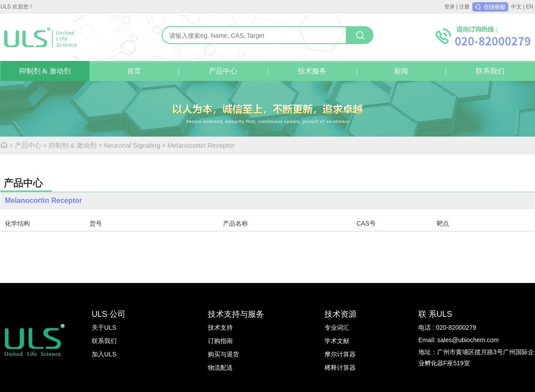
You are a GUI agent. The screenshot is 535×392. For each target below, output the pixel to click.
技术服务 (312, 71)
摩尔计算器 (340, 354)
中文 (516, 7)
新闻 (401, 71)
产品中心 (223, 71)
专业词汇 (337, 327)
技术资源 (340, 314)
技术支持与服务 (236, 314)
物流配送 (220, 368)
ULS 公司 (109, 314)
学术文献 (337, 341)
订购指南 (220, 341)
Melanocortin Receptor (201, 145)
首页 (134, 71)
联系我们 (490, 71)
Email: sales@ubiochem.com (459, 340)
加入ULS (104, 354)
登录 (450, 7)
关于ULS (104, 327)
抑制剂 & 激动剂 (45, 71)
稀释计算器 (340, 368)
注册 (464, 7)
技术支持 (220, 327)
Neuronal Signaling (132, 145)
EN (529, 7)
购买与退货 (223, 354)
